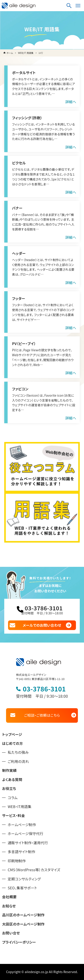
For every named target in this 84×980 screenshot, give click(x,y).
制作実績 (9, 770)
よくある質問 (12, 780)
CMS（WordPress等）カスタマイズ (34, 870)
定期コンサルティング (24, 879)
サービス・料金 (13, 816)
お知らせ (9, 906)
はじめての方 (12, 743)
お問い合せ (11, 933)
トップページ (12, 734)
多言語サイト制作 (21, 852)
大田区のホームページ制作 (23, 924)
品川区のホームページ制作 (23, 915)
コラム (13, 798)
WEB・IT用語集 (19, 807)
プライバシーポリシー (19, 942)
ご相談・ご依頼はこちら (42, 715)
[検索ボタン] (69, 6)
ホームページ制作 (22, 825)
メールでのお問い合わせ (42, 625)
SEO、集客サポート (22, 888)
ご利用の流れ (18, 761)
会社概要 (9, 897)
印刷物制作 (17, 861)
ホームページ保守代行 (25, 834)
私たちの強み (18, 752)
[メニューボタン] (78, 6)
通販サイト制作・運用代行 (28, 843)
